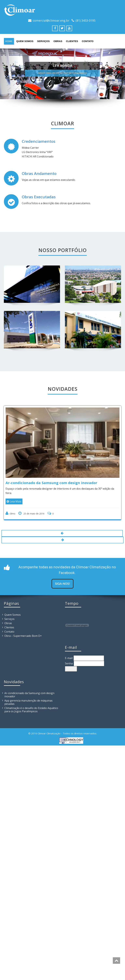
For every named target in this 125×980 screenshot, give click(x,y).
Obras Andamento (39, 173)
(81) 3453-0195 (85, 20)
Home (9, 41)
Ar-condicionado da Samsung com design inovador (29, 694)
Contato (88, 41)
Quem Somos (25, 41)
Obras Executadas (39, 197)
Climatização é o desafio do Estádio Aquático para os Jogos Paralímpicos (31, 709)
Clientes (72, 41)
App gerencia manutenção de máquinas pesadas (28, 701)
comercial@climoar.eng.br (51, 20)
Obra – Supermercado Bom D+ (23, 635)
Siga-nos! (62, 583)
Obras (58, 41)
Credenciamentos (39, 141)
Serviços (43, 41)
